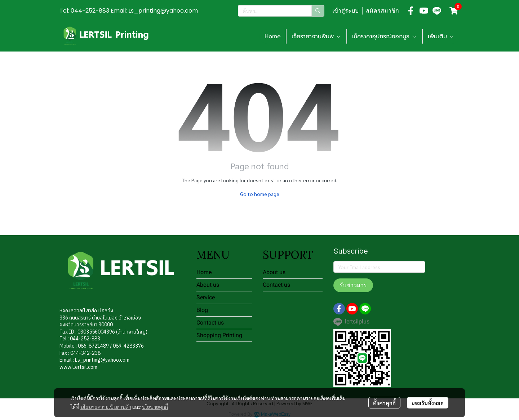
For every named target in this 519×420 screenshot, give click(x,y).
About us (208, 285)
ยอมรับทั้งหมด (428, 403)
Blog (202, 310)
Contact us (210, 323)
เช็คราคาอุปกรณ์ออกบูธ (385, 36)
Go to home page (260, 194)
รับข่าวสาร (353, 285)
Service (206, 297)
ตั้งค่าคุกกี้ (384, 403)
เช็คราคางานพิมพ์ (316, 36)
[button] (281, 11)
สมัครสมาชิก (382, 11)
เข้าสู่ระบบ (345, 11)
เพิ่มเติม (441, 36)
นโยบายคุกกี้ (155, 407)
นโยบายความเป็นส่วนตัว (106, 407)
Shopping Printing (219, 335)
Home (273, 36)
